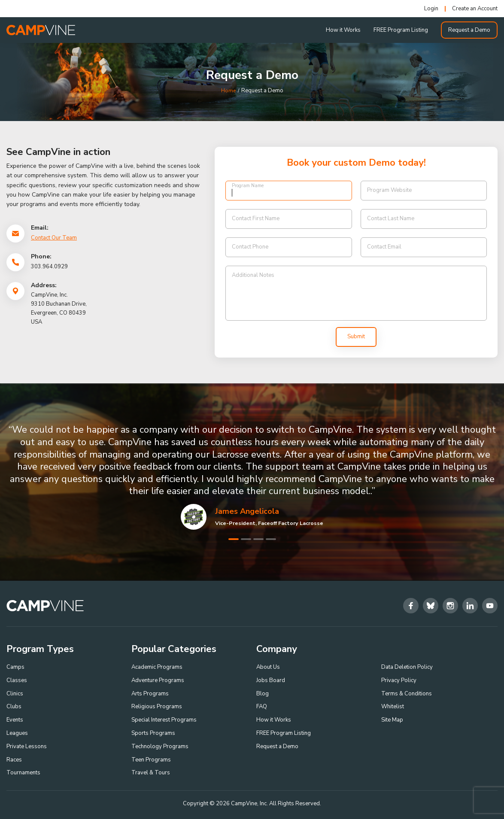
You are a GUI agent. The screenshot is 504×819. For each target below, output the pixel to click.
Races (14, 760)
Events (15, 720)
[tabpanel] (252, 477)
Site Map (392, 720)
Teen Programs (151, 760)
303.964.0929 (49, 267)
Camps (15, 667)
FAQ (262, 707)
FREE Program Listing (401, 30)
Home (228, 91)
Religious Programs (157, 707)
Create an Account (475, 9)
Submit (356, 337)
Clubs (14, 707)
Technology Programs (160, 746)
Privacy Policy (399, 680)
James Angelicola (247, 511)
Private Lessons (27, 746)
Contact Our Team (54, 238)
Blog (263, 694)
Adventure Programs (158, 680)
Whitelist (393, 707)
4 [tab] (271, 539)
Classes (17, 680)
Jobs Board (271, 680)
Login (431, 9)
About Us (268, 667)
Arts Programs (150, 694)
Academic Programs (157, 667)
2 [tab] (246, 539)
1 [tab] (234, 539)
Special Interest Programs (164, 720)
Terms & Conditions (407, 694)
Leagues (17, 733)
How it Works (343, 30)
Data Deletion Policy (407, 667)
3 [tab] (258, 539)
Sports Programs (153, 733)
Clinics (15, 694)
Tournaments (23, 773)
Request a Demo (469, 30)
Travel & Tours (151, 773)
